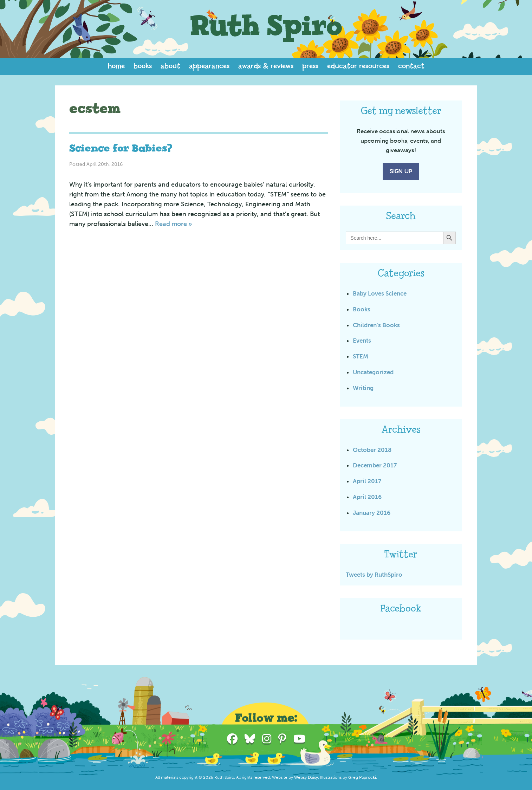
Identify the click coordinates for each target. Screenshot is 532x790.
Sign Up (401, 171)
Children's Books (376, 325)
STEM (361, 356)
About (170, 66)
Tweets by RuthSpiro (374, 575)
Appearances (209, 66)
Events (362, 341)
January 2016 (372, 513)
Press (310, 66)
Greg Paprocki (362, 777)
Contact (411, 66)
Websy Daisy (306, 777)
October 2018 (372, 450)
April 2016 (367, 497)
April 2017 (367, 481)
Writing (363, 388)
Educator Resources (358, 66)
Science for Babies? (121, 149)
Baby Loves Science (380, 293)
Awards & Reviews (266, 66)
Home (116, 66)
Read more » (174, 224)
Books (143, 66)
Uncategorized (373, 372)
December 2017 (375, 465)
